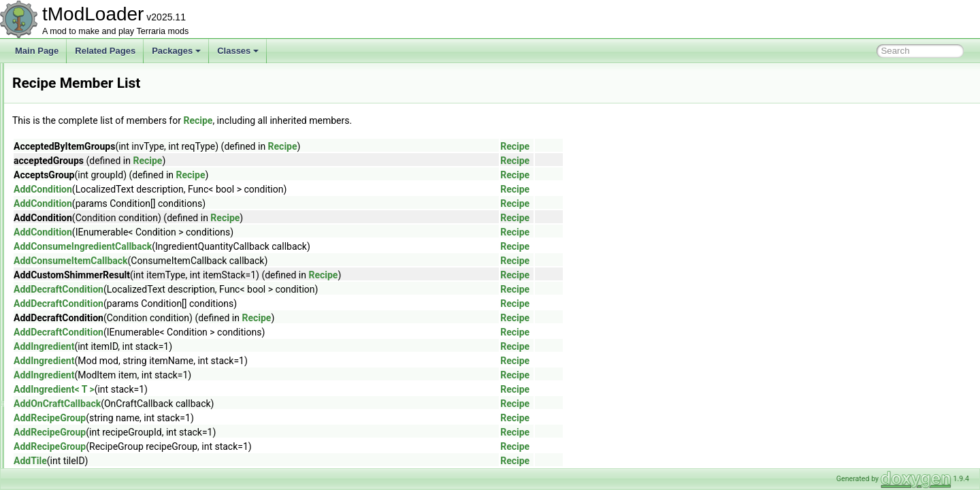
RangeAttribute (72, 182)
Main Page (37, 51)
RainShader (66, 152)
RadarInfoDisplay (76, 108)
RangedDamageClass (85, 197)
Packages (176, 51)
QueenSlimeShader (81, 78)
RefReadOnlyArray (79, 422)
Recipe (58, 272)
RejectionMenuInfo (79, 452)
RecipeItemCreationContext (95, 332)
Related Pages (105, 51)
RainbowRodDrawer (81, 137)
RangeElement (72, 212)
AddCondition (213, 189)
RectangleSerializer (80, 362)
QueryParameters (77, 93)
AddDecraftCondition (229, 289)
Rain (53, 122)
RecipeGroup (69, 302)
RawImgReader (73, 257)
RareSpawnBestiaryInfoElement (103, 227)
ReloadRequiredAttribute (89, 467)
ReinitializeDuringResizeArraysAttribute (116, 437)
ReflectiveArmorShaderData (96, 407)
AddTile (200, 461)
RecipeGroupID (73, 317)
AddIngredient (214, 346)
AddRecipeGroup (220, 418)
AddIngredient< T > (224, 389)
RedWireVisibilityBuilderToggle (100, 377)
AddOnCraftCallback (227, 404)
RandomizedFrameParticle (93, 167)
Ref (51, 392)
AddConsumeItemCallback (241, 261)
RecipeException (76, 287)
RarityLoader (68, 242)
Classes (238, 51)
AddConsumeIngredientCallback (253, 246)
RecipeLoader (70, 347)
